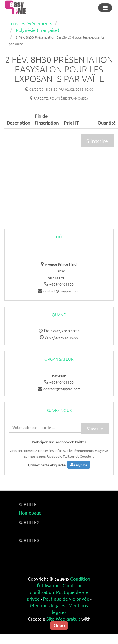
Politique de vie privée (66, 599)
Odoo (59, 625)
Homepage (30, 512)
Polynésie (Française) (37, 30)
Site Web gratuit (63, 619)
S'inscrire (97, 141)
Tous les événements (30, 23)
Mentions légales (48, 605)
